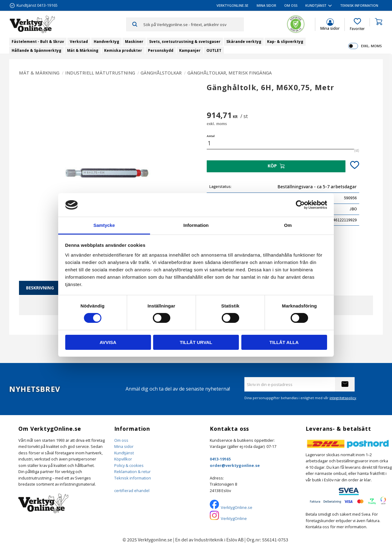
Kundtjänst (124, 453)
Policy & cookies (129, 465)
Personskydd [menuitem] (161, 50)
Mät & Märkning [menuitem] (83, 50)
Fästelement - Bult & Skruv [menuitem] (38, 42)
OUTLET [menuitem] (214, 50)
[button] (357, 25)
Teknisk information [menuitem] (359, 5)
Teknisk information (133, 478)
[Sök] (135, 24)
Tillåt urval (196, 342)
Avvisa (108, 342)
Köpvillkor (123, 459)
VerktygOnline (234, 518)
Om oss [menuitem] (291, 5)
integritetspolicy (343, 398)
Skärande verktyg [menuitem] (244, 42)
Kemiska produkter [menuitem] (123, 50)
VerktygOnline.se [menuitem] (232, 5)
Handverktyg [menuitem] (106, 42)
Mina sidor (124, 446)
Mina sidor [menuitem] (266, 5)
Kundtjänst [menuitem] (316, 5)
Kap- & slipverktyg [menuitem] (285, 42)
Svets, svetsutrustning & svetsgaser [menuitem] (185, 42)
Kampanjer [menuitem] (190, 50)
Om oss (121, 440)
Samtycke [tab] (104, 225)
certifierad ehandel (132, 491)
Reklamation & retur (132, 472)
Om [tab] (288, 225)
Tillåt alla (284, 342)
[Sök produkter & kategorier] (193, 24)
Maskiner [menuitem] (134, 42)
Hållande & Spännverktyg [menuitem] (36, 50)
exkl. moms (371, 46)
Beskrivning (40, 288)
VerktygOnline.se (237, 507)
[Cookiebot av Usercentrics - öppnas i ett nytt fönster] (300, 205)
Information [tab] (196, 225)
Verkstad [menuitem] (79, 42)
